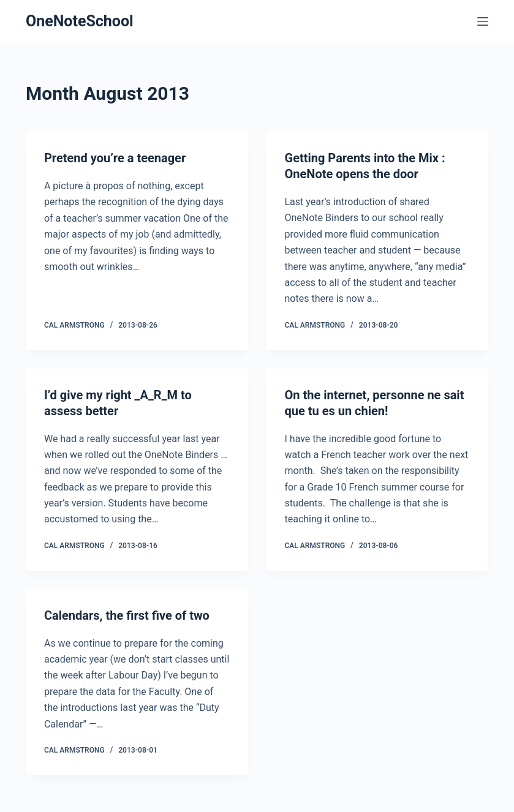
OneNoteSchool (80, 21)
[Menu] (483, 21)
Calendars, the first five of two (127, 615)
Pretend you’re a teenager (115, 158)
